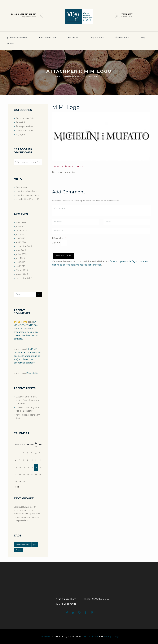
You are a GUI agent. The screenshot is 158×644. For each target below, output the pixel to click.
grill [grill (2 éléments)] (35, 545)
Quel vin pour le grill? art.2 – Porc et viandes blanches (27, 400)
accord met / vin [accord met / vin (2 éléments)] (22, 545)
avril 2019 (21, 266)
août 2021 (21, 223)
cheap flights (20, 322)
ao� (17, 487)
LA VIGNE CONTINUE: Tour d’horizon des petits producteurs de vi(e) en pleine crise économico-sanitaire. (27, 356)
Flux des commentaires (28, 195)
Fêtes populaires (24, 126)
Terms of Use (91, 636)
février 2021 (22, 231)
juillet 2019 (21, 254)
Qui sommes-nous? (16, 38)
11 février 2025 (66, 166)
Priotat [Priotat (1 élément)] (18, 550)
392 (82, 166)
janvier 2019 (22, 274)
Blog (143, 38)
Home (58, 76)
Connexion (21, 187)
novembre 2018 (24, 278)
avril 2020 (21, 242)
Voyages (20, 134)
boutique (73, 38)
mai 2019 (20, 262)
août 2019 (21, 250)
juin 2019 (20, 258)
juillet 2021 (21, 227)
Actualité (20, 122)
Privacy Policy (111, 636)
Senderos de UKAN (71, 76)
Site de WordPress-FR (27, 199)
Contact (10, 44)
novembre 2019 (24, 246)
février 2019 (22, 270)
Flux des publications (26, 191)
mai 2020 (21, 238)
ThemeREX (45, 636)
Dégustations (96, 38)
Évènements (122, 38)
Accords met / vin (25, 118)
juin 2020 (21, 234)
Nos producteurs (47, 38)
